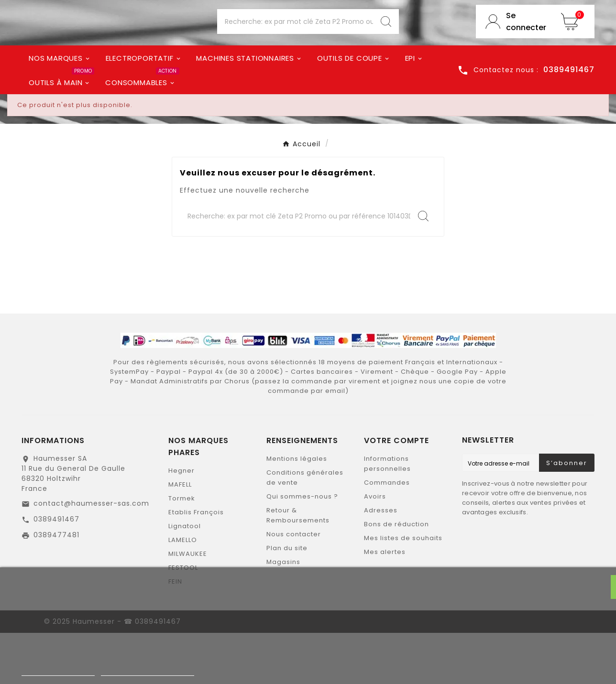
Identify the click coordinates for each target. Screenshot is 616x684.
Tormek (182, 549)
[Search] (386, 48)
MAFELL (180, 536)
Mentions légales (297, 510)
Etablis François (196, 563)
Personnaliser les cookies (148, 671)
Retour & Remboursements (298, 566)
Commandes (387, 534)
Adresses (381, 561)
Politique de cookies (58, 671)
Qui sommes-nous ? (302, 548)
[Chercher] (295, 48)
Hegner (181, 522)
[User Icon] (514, 48)
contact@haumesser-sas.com (91, 554)
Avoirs (375, 548)
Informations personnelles (387, 515)
